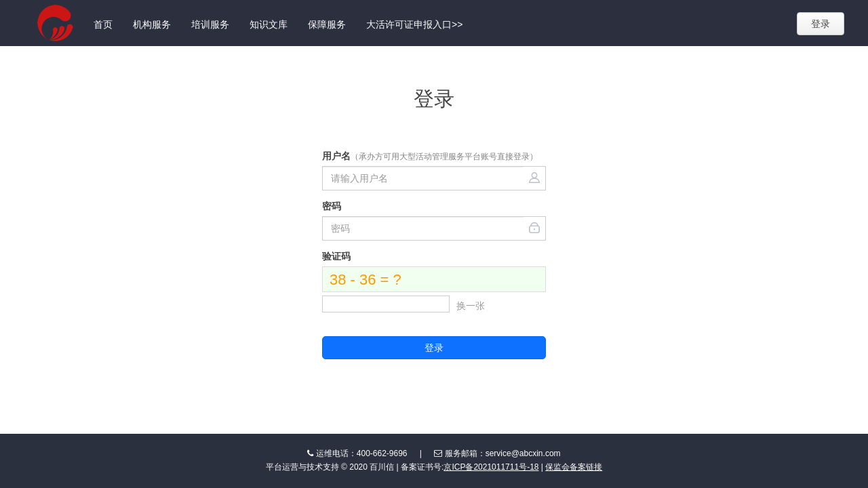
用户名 (430, 156)
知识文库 (269, 24)
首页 (103, 24)
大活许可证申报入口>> (414, 24)
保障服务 (327, 24)
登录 (821, 24)
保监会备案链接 (574, 467)
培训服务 (210, 24)
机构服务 (152, 24)
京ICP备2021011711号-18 (491, 467)
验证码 (336, 256)
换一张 (471, 306)
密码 (332, 206)
